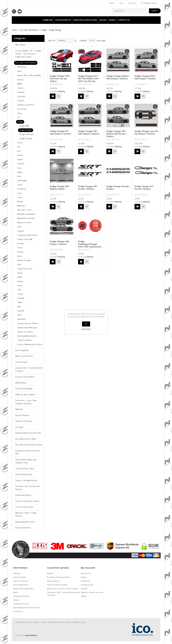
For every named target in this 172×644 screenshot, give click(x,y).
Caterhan (21, 92)
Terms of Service (21, 581)
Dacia (20, 113)
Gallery (103, 20)
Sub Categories (22, 350)
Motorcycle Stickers (24, 356)
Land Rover (22, 189)
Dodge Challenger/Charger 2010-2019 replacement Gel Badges (90, 245)
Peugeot (21, 231)
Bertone (21, 80)
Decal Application (21, 585)
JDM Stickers (21, 383)
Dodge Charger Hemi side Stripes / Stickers (145, 77)
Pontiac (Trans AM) (25, 239)
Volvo (20, 315)
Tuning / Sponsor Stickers (28, 323)
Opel (19, 227)
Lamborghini (22, 181)
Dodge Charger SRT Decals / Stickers (88, 188)
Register (112, 3)
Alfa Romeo (22, 67)
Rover (20, 256)
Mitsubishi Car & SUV (26, 218)
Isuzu (19, 168)
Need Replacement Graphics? (27, 608)
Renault (20, 252)
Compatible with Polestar (27, 235)
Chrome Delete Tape (25, 469)
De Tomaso (22, 109)
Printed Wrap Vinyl (24, 474)
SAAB (20, 277)
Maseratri (21, 206)
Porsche (21, 244)
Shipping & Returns (21, 596)
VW (19, 307)
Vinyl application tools (25, 522)
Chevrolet (21, 97)
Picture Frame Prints (24, 507)
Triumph (21, 298)
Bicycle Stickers (22, 415)
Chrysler (21, 101)
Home (15, 30)
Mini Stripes (20, 45)
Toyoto (20, 294)
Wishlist (84, 589)
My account (86, 573)
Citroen (20, 88)
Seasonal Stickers (23, 528)
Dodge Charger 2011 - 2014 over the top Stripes (60, 79)
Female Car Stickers (25, 332)
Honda (20, 155)
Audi (19, 71)
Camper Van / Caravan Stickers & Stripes (29, 369)
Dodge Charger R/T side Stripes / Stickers (60, 133)
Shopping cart (87, 585)
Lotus (20, 193)
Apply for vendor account (92, 592)
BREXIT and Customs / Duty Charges (63, 589)
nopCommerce (31, 635)
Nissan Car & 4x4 (24, 223)
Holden (20, 160)
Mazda (20, 202)
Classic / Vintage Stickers (26, 480)
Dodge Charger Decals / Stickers (118, 188)
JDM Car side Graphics (25, 395)
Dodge (44, 30)
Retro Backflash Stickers (27, 336)
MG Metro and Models (26, 214)
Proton (20, 248)
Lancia (20, 185)
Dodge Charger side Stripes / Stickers (60, 243)
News (16, 592)
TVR (19, 290)
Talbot (20, 302)
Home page (48, 20)
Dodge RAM (24, 126)
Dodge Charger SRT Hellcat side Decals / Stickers (116, 134)
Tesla (20, 286)
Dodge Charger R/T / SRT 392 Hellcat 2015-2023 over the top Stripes (89, 80)
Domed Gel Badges (24, 389)
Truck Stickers (21, 362)
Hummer (21, 164)
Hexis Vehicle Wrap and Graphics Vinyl (26, 461)
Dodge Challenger (27, 134)
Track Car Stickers (25, 340)
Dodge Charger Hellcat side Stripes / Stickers (118, 77)
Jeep (19, 176)
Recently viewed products (58, 577)
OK (86, 324)
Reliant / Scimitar (24, 260)
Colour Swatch (63, 20)
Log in (121, 3)
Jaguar (20, 172)
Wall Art (19, 409)
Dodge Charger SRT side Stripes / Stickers (89, 133)
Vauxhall (21, 311)
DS (19, 118)
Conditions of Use (21, 604)
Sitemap (17, 573)
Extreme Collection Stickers (27, 501)
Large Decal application (85, 20)
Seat (19, 265)
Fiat (19, 147)
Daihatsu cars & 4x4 (26, 105)
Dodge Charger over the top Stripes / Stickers (146, 133)
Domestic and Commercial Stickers (27, 488)
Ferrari (20, 143)
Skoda (20, 273)
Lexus (20, 197)
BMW (20, 84)
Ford (19, 151)
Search (112, 20)
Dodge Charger (26, 130)
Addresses (86, 581)
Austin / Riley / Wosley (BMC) (29, 76)
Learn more (86, 329)
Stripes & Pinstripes (24, 421)
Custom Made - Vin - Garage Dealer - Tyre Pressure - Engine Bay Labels (28, 54)
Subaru (20, 281)
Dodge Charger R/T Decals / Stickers (144, 188)
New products (53, 581)
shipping (61, 91)
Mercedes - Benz (24, 210)
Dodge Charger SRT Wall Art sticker (59, 188)
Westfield (21, 319)
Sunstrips (19, 427)
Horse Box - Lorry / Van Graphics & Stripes (26, 402)
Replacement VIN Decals (27, 328)
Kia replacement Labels (26, 439)
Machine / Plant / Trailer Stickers (26, 515)
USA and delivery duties (57, 585)
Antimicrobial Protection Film (28, 433)
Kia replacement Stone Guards (29, 445)
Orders (84, 577)
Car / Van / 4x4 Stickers (29, 30)
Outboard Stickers (23, 495)
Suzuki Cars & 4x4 (25, 269)
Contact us (124, 20)
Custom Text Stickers (25, 377)
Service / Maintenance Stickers (30, 345)
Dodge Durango (26, 139)
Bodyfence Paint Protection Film (28, 452)
